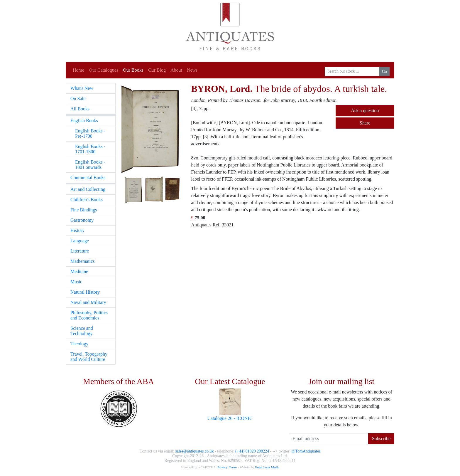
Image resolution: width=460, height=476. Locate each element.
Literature (80, 251)
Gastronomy (82, 220)
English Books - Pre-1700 (90, 133)
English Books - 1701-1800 (90, 149)
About (176, 70)
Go (384, 72)
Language (80, 241)
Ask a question (365, 111)
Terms (233, 467)
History (77, 230)
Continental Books (88, 178)
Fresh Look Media (267, 467)
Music (76, 282)
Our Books (133, 70)
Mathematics (83, 261)
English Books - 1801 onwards (90, 165)
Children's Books (87, 200)
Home (78, 70)
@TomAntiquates (306, 451)
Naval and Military (88, 302)
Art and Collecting (88, 189)
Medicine (79, 271)
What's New (82, 88)
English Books (84, 121)
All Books (80, 109)
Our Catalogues (104, 70)
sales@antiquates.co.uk (194, 451)
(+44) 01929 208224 (252, 451)
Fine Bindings (84, 210)
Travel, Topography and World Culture (89, 357)
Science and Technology (82, 331)
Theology (79, 344)
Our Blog (157, 70)
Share (365, 123)
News (192, 70)
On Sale (78, 99)
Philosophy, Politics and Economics (89, 315)
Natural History (85, 292)
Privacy (222, 467)
